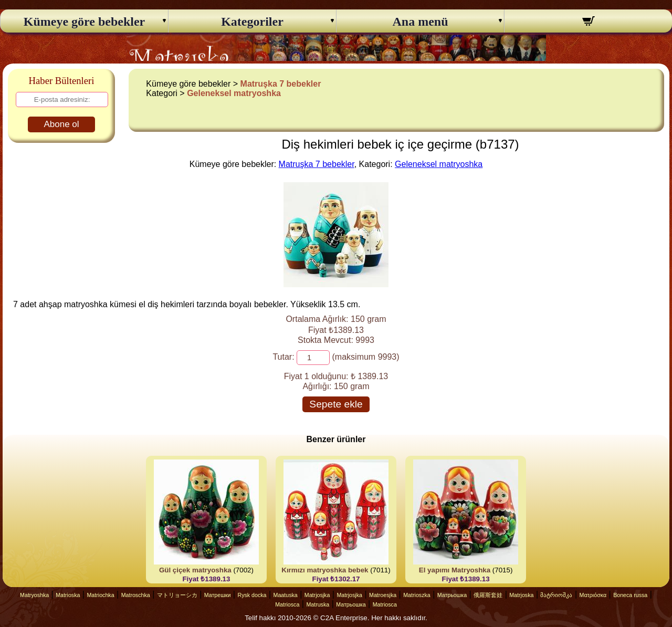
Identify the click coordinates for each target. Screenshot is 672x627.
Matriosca (287, 604)
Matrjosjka (317, 595)
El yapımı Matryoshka (455, 570)
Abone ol (61, 124)
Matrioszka (417, 595)
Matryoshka (34, 595)
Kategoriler (252, 22)
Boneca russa (630, 595)
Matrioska (68, 595)
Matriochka (100, 595)
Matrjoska (521, 595)
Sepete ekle (336, 404)
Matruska (318, 604)
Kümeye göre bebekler (85, 22)
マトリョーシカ (177, 595)
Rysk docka (252, 595)
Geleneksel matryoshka (234, 93)
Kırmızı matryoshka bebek (325, 570)
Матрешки (218, 595)
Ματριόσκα (593, 595)
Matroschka (136, 595)
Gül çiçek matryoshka (195, 570)
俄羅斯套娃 (488, 595)
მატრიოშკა (556, 595)
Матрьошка (452, 595)
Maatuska (286, 595)
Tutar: (283, 357)
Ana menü (420, 22)
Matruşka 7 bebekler (281, 84)
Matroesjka (383, 595)
